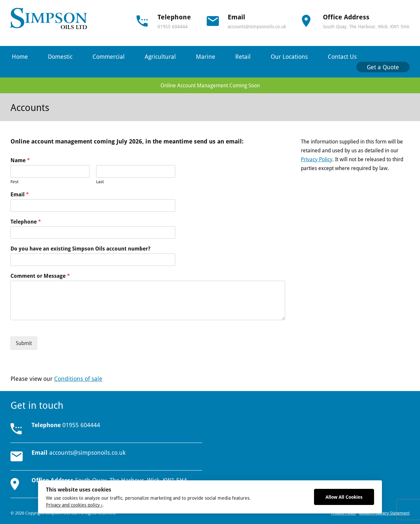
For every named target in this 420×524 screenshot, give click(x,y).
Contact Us (342, 56)
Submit (24, 343)
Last (100, 182)
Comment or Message (40, 276)
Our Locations (289, 56)
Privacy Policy (317, 159)
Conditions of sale (78, 379)
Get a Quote (383, 67)
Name (20, 160)
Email (20, 195)
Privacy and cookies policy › (74, 505)
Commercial (109, 56)
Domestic (60, 56)
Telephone (26, 222)
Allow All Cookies (344, 497)
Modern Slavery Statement (384, 513)
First (14, 182)
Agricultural (160, 56)
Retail (243, 56)
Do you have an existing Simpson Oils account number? (80, 249)
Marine (206, 56)
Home (20, 56)
